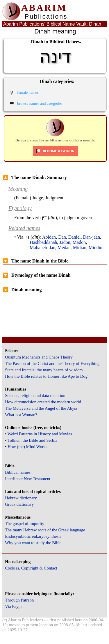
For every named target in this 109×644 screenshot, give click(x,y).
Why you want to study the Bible (33, 543)
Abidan (49, 237)
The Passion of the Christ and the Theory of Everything (52, 363)
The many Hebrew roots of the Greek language (45, 530)
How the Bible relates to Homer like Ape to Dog (46, 376)
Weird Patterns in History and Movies (40, 434)
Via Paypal (14, 606)
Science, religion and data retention (35, 395)
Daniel (75, 237)
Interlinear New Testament (28, 479)
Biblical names (18, 472)
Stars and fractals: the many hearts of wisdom (44, 370)
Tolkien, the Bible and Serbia (32, 440)
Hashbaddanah (43, 242)
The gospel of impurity (25, 524)
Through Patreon (19, 600)
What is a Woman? (21, 415)
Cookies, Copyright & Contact (31, 568)
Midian (80, 248)
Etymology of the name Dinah (37, 275)
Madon (79, 242)
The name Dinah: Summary (35, 177)
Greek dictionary (19, 504)
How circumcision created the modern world (43, 402)
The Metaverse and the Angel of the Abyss (41, 408)
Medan (64, 248)
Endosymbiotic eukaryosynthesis (33, 536)
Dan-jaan (91, 237)
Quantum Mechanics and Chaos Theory (39, 357)
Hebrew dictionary (21, 498)
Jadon (65, 242)
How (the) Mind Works (27, 447)
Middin (95, 248)
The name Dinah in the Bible (35, 261)
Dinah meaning (22, 290)
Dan (62, 237)
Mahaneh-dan (42, 248)
